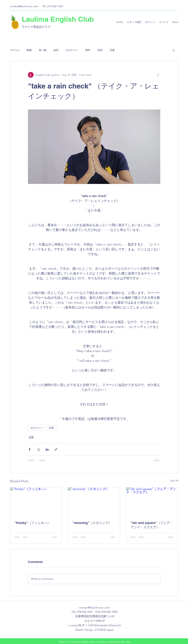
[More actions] (158, 75)
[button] (174, 50)
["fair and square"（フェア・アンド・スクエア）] (152, 502)
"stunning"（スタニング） (92, 523)
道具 (56, 50)
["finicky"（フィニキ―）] (36, 502)
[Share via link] (56, 449)
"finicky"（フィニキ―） (32, 523)
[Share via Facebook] (30, 449)
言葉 (112, 50)
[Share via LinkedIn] (47, 449)
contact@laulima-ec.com (24, 6)
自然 (100, 50)
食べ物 (43, 50)
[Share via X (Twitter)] (38, 449)
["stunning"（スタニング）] (94, 502)
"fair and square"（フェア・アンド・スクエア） (152, 525)
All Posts (15, 50)
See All (174, 481)
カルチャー (72, 50)
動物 (29, 50)
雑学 (88, 50)
